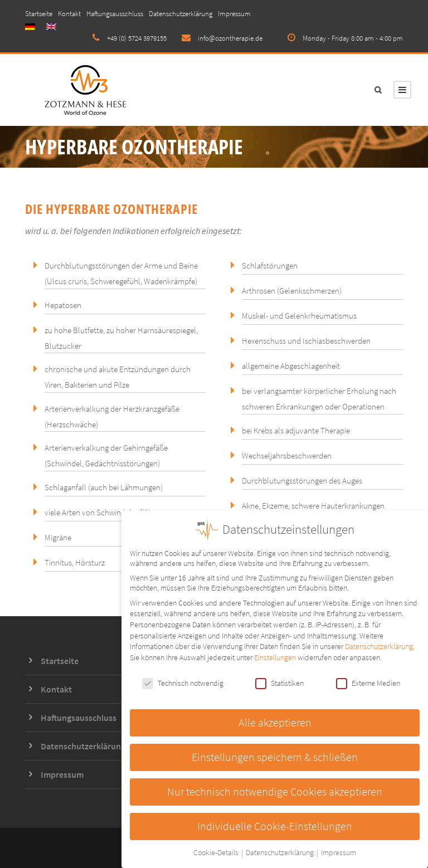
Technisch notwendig (183, 682)
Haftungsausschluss (115, 14)
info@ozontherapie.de (230, 38)
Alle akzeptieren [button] (275, 721)
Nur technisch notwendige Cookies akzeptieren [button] (275, 791)
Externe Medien (368, 682)
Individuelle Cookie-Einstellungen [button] (275, 825)
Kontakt (69, 14)
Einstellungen (275, 656)
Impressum (234, 14)
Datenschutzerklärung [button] (281, 852)
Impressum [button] (339, 852)
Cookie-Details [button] (217, 852)
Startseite (39, 14)
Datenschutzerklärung (181, 14)
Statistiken (279, 682)
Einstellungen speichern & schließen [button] (275, 756)
